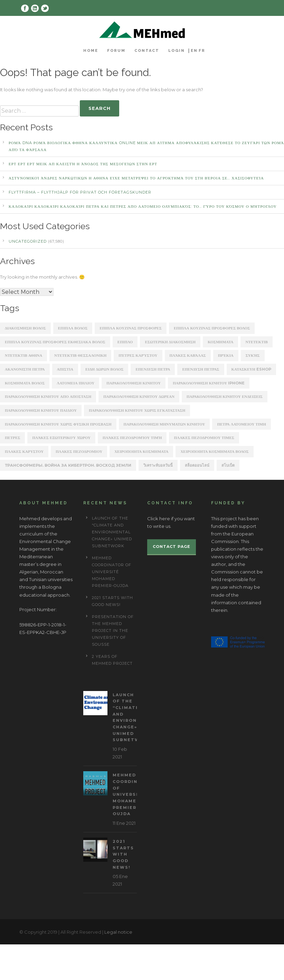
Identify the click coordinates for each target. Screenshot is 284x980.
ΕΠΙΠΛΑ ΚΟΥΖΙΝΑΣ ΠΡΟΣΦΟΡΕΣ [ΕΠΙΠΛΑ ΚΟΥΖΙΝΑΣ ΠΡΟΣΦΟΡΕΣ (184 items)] (131, 328)
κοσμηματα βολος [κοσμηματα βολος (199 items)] (25, 383)
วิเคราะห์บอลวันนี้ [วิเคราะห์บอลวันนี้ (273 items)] (158, 465)
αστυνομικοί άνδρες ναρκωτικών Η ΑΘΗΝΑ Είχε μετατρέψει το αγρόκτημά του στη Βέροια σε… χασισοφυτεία (136, 178)
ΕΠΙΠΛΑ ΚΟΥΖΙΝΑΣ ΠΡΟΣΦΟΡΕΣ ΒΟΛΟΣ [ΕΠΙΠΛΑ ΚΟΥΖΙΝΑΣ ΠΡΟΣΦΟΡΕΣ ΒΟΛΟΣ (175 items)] (212, 328)
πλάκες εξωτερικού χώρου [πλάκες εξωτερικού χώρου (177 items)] (61, 438)
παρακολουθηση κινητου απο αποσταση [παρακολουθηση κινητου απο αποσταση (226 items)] (48, 396)
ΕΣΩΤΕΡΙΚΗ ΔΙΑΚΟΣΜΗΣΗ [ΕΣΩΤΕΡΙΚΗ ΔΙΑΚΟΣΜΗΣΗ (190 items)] (170, 342)
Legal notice (118, 932)
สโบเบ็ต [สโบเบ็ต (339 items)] (228, 465)
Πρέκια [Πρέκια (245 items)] (226, 355)
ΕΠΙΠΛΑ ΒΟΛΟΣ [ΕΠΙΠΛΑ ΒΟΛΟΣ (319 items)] (73, 328)
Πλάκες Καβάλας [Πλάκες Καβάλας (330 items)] (188, 355)
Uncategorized (28, 241)
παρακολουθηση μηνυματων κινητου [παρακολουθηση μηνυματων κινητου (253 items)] (164, 424)
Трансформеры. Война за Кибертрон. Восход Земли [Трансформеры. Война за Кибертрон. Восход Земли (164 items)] (68, 465)
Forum (116, 51)
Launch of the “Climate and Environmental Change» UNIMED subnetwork (112, 532)
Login (177, 51)
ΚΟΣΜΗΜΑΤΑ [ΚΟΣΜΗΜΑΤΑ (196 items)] (220, 342)
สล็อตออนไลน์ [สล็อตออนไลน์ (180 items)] (197, 465)
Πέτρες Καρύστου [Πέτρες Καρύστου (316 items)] (138, 355)
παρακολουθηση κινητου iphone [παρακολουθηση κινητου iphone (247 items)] (209, 383)
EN (194, 51)
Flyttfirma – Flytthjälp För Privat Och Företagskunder (80, 192)
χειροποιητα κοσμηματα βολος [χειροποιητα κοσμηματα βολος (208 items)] (214, 451)
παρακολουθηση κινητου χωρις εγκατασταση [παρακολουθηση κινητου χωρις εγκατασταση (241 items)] (137, 410)
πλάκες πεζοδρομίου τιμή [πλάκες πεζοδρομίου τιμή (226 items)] (132, 438)
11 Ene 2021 (124, 823)
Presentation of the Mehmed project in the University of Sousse (113, 631)
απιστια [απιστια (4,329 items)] (65, 369)
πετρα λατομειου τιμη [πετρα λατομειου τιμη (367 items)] (242, 424)
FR (202, 51)
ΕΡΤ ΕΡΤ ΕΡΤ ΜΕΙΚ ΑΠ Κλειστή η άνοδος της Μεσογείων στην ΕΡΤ (83, 164)
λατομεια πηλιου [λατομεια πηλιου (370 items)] (75, 383)
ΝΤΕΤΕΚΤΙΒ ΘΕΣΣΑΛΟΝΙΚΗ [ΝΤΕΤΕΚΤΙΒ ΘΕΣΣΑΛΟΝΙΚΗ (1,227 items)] (80, 355)
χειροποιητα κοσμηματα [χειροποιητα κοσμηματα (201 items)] (141, 451)
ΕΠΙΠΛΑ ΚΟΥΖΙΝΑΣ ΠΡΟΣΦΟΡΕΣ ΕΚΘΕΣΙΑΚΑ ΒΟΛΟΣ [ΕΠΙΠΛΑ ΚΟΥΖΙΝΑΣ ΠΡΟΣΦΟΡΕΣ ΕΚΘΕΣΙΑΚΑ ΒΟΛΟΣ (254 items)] (55, 342)
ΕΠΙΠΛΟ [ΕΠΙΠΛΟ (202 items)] (125, 342)
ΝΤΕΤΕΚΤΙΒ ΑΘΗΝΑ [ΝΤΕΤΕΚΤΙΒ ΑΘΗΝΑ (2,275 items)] (23, 355)
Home (91, 51)
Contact (147, 51)
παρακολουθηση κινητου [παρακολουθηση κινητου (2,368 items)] (134, 383)
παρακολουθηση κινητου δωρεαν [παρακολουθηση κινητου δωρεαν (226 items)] (139, 396)
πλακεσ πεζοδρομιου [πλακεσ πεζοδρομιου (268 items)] (79, 451)
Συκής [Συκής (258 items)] (253, 355)
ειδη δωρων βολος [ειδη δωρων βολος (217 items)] (104, 369)
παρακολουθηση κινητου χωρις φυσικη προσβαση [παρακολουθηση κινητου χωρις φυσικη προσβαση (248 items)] (58, 424)
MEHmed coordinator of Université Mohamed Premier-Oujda (112, 572)
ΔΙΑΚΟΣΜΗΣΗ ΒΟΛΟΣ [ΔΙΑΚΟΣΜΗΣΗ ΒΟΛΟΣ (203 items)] (25, 328)
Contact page (172, 547)
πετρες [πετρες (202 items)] (12, 438)
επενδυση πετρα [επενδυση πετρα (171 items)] (153, 369)
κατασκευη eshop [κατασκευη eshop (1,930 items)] (251, 369)
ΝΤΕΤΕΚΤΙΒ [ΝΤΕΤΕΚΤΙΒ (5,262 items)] (257, 342)
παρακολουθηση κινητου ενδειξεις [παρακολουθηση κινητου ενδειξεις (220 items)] (225, 396)
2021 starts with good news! (123, 854)
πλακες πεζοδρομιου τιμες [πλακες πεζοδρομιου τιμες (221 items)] (204, 438)
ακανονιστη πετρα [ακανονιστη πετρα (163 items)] (25, 369)
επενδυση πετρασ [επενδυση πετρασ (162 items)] (201, 369)
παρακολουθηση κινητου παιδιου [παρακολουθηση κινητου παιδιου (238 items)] (41, 410)
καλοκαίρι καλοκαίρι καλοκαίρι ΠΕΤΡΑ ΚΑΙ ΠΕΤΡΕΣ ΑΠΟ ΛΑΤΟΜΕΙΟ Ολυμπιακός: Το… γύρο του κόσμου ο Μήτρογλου (143, 206)
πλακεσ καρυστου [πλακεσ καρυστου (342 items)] (24, 451)
